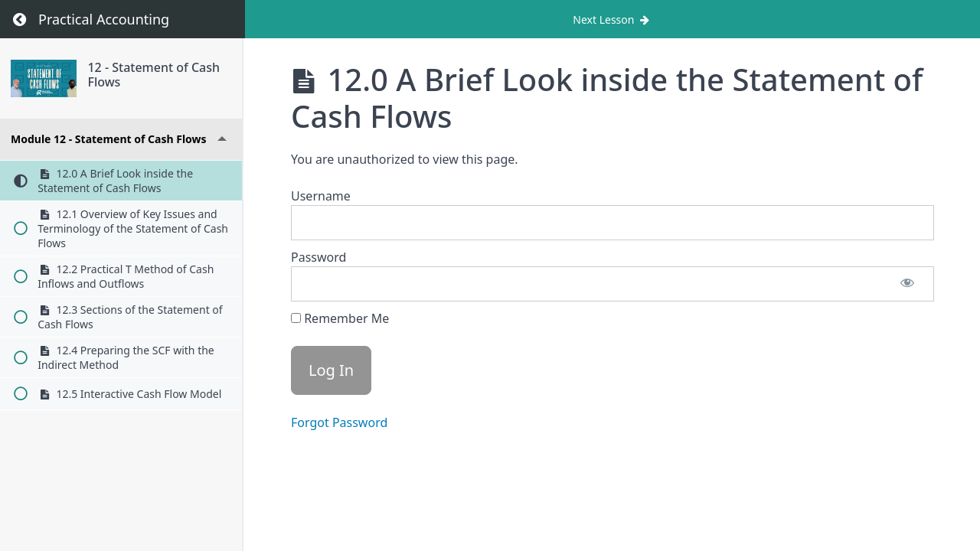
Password (318, 257)
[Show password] (907, 284)
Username (321, 196)
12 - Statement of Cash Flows (154, 75)
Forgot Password (339, 422)
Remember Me (340, 318)
